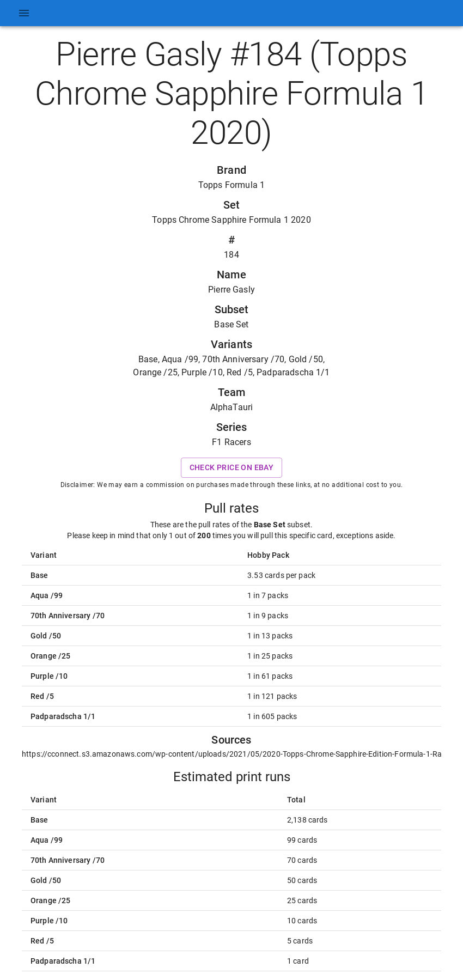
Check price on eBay (232, 468)
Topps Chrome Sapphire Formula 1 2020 (231, 220)
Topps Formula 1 (231, 185)
